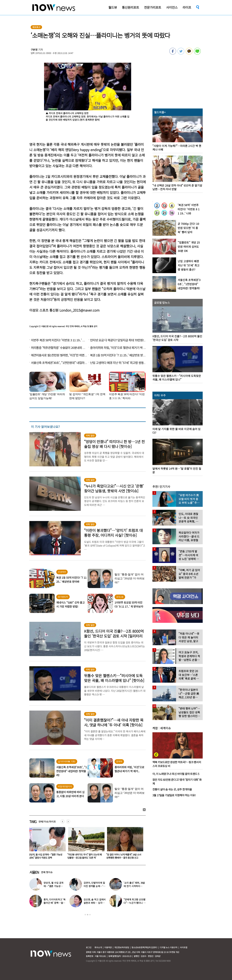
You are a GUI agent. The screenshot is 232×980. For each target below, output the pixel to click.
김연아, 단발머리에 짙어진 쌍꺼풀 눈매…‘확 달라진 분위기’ (94, 886)
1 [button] (85, 915)
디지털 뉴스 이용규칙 (169, 947)
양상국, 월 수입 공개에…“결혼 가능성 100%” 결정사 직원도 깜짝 (84, 856)
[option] (46, 844)
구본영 (34, 50)
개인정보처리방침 (122, 947)
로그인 (89, 947)
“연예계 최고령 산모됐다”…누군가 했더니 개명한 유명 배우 (135, 903)
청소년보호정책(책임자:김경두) (144, 947)
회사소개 (98, 947)
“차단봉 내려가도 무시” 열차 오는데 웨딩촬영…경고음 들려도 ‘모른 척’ (123, 856)
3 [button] (90, 915)
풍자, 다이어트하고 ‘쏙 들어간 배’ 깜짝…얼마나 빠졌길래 (55, 903)
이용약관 (108, 947)
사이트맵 (184, 947)
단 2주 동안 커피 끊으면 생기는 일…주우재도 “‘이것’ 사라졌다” (46, 856)
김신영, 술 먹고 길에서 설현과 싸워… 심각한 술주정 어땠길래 (95, 903)
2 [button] (88, 915)
